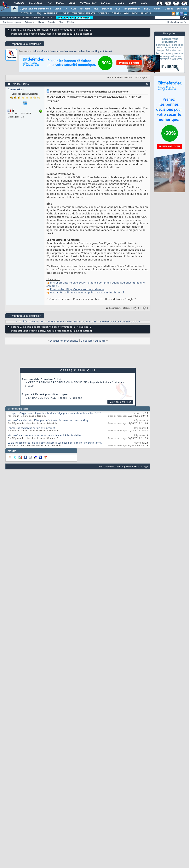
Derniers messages (12, 22)
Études (119, 3)
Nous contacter (106, 467)
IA (66, 9)
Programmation (132, 9)
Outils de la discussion (119, 78)
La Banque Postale (42, 398)
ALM (73, 9)
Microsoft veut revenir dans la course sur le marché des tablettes (44, 436)
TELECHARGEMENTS (68, 322)
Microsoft (85, 9)
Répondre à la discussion (25, 44)
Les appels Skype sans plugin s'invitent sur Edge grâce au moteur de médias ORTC (54, 413)
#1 (147, 84)
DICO (135, 14)
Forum (15, 30)
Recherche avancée (177, 22)
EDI (118, 9)
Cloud (58, 9)
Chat (72, 3)
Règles (71, 22)
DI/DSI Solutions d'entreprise (35, 9)
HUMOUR (146, 14)
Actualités (82, 30)
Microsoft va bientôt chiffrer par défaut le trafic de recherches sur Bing (48, 421)
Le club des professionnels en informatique (48, 30)
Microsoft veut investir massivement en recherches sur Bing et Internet (72, 51)
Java (96, 9)
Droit (132, 3)
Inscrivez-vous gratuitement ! (74, 18)
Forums (19, 3)
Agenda (51, 22)
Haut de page (141, 467)
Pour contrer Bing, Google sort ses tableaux (77, 289)
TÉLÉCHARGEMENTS (84, 14)
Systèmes (182, 9)
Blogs (60, 3)
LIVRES (65, 14)
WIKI (126, 14)
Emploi (105, 3)
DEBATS (97, 322)
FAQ (49, 3)
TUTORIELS (27, 14)
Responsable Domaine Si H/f (41, 379)
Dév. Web (107, 9)
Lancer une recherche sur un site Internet (31, 428)
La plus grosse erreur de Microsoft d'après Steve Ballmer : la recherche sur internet (55, 443)
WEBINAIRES (51, 14)
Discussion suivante (93, 341)
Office (157, 9)
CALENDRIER (121, 322)
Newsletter (88, 3)
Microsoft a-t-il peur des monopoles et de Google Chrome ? (87, 293)
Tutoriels (35, 3)
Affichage (140, 78)
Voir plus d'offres (121, 402)
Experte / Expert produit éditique (45, 394)
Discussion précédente (64, 341)
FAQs (44, 322)
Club (144, 3)
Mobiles (169, 9)
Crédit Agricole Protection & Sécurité (57, 382)
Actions (28, 22)
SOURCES (103, 14)
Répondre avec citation (118, 308)
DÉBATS (116, 14)
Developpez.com (124, 467)
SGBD (147, 9)
